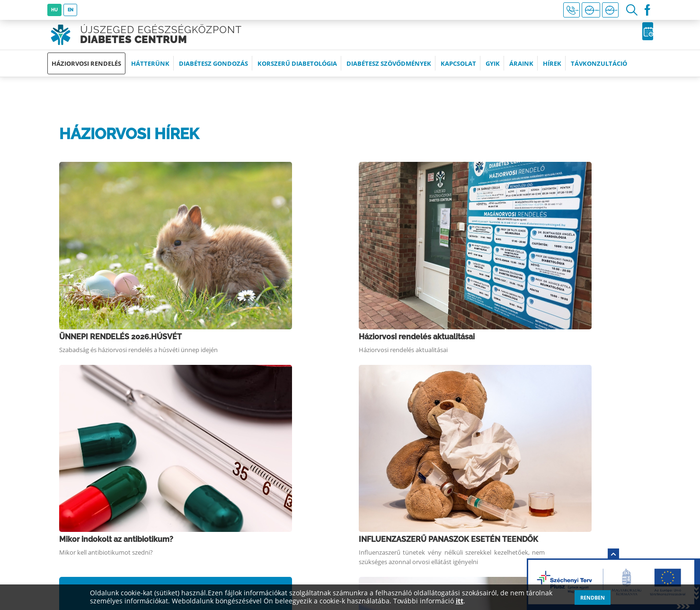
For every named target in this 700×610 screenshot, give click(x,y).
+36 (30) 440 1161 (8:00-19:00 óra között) (136, 485)
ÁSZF (354, 535)
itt (460, 601)
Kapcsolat (458, 70)
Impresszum (367, 485)
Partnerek (362, 501)
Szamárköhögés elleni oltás (212, 312)
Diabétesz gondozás (213, 70)
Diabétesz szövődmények (389, 70)
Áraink (521, 70)
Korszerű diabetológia (297, 70)
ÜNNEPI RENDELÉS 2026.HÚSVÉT (224, 170)
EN (72, 10)
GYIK (493, 70)
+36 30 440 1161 (459, 10)
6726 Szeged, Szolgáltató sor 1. (120, 468)
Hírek (552, 70)
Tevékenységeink (377, 468)
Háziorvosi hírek (527, 10)
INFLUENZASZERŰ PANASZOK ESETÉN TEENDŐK (534, 246)
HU (55, 10)
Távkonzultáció (599, 70)
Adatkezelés (367, 518)
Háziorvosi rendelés (86, 70)
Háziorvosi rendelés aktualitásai (520, 170)
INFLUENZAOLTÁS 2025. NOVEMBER (529, 312)
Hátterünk (150, 70)
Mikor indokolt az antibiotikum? (220, 241)
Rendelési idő (594, 10)
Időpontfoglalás (609, 38)
